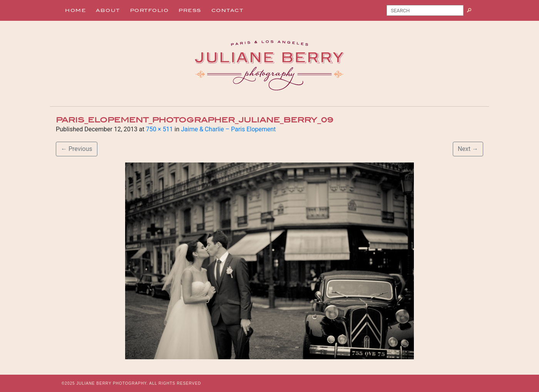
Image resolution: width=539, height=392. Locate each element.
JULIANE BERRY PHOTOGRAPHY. (112, 383)
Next (468, 149)
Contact (228, 10)
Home (75, 10)
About (108, 10)
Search (472, 12)
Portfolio (150, 10)
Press (190, 10)
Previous (77, 149)
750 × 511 (159, 129)
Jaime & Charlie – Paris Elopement (228, 129)
